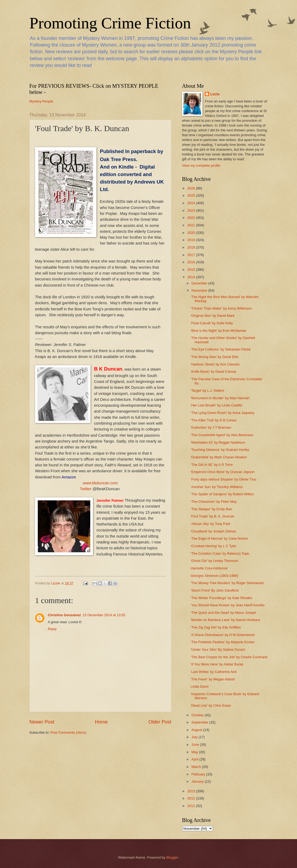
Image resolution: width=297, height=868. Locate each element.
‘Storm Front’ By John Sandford (215, 590)
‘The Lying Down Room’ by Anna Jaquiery (223, 413)
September (200, 722)
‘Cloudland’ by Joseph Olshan (213, 531)
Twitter (86, 489)
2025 (191, 195)
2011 (191, 806)
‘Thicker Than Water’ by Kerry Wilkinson (221, 308)
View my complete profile (201, 165)
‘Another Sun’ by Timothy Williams (217, 487)
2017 (191, 255)
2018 (191, 247)
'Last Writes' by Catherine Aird (214, 672)
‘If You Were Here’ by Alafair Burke (217, 664)
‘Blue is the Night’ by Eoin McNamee (219, 331)
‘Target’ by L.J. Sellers (207, 391)
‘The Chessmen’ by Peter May (214, 502)
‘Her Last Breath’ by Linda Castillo (217, 405)
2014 (191, 277)
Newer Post (42, 722)
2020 (191, 233)
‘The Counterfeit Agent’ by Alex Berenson (222, 435)
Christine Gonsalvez (65, 615)
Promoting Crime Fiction (110, 23)
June (196, 745)
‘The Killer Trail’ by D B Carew (214, 420)
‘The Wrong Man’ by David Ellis (215, 357)
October (198, 715)
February (199, 774)
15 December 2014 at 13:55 (104, 615)
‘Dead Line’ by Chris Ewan (211, 705)
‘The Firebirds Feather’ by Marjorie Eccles (223, 642)
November (200, 290)
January (198, 781)
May (195, 752)
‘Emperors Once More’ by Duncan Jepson (223, 472)
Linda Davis (200, 686)
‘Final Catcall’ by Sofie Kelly (212, 323)
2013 (191, 791)
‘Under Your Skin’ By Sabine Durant (218, 650)
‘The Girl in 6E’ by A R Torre (212, 465)
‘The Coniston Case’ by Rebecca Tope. (220, 553)
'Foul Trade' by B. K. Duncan (213, 516)
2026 (191, 188)
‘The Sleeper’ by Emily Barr (212, 509)
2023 (191, 210)
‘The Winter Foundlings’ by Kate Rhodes (221, 598)
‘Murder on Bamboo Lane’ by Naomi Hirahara (225, 620)
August (197, 730)
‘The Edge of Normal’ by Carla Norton (219, 538)
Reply (52, 629)
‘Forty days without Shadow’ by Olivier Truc (224, 479)
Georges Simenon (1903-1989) (215, 576)
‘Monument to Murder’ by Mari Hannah (220, 398)
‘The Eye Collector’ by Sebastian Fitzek (221, 349)
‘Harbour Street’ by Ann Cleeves (215, 364)
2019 (191, 240)
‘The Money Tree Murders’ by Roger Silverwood (227, 583)
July (195, 737)
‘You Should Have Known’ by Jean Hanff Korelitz (228, 605)
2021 (191, 225)
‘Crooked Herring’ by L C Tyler (214, 546)
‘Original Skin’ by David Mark (213, 316)
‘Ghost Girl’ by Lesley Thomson (215, 561)
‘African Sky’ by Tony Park (210, 524)
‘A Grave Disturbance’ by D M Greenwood (223, 635)
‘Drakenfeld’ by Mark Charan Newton (219, 457)
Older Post (160, 722)
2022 (191, 218)
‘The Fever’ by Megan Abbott (213, 679)
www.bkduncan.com (100, 483)
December (200, 283)
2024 (191, 203)
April (195, 759)
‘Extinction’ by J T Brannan (211, 427)
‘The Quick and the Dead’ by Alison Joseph (223, 613)
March (197, 767)
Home (101, 722)
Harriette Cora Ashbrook (209, 568)
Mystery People (41, 101)
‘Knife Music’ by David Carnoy (214, 372)
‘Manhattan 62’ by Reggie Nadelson (218, 442)
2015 (191, 270)
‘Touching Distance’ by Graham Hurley (220, 450)
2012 (191, 798)
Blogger (172, 857)
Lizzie (215, 94)
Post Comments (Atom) (68, 732)
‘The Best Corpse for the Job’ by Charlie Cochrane (229, 657)
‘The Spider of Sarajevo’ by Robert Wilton (222, 494)
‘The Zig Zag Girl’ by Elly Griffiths (216, 627)
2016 (191, 262)
